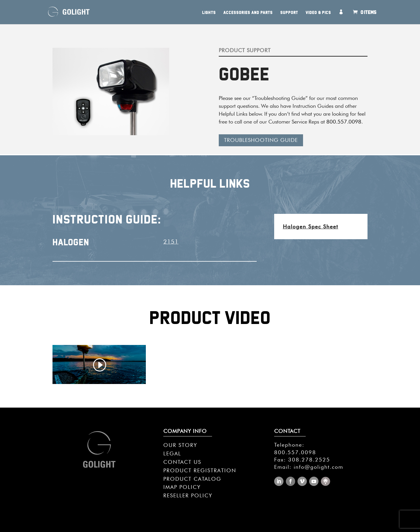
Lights (209, 13)
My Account (343, 17)
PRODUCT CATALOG (192, 479)
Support (289, 13)
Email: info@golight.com (309, 467)
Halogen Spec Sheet (311, 227)
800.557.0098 (344, 122)
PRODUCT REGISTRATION (200, 470)
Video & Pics (318, 13)
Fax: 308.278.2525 (302, 460)
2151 (171, 242)
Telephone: (289, 445)
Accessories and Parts (248, 13)
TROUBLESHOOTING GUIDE (261, 140)
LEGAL (172, 453)
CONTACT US (182, 462)
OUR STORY (180, 445)
